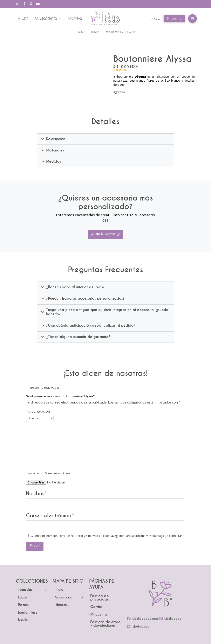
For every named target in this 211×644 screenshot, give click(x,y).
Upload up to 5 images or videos (49, 473)
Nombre (36, 493)
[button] (192, 19)
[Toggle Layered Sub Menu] (32, 590)
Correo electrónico (50, 516)
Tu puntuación (38, 411)
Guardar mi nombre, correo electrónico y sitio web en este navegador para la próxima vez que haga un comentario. (108, 536)
